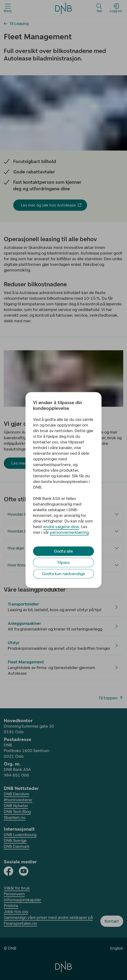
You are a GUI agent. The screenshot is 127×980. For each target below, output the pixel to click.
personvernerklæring (69, 532)
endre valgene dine (61, 527)
